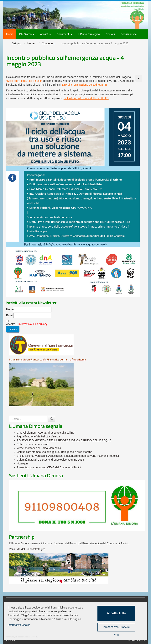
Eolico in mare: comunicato (33, 444)
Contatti (110, 34)
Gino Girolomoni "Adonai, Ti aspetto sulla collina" (46, 433)
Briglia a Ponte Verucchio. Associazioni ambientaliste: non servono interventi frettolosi (68, 456)
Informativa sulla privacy (33, 324)
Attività (45, 34)
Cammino (16, 360)
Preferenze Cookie (116, 627)
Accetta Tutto (116, 613)
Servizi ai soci (129, 34)
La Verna (62, 360)
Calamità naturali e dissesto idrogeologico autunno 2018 (50, 460)
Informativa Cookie (19, 625)
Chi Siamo (27, 34)
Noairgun (22, 463)
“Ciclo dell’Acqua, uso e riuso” (24, 81)
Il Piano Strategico (89, 34)
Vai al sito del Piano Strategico (27, 549)
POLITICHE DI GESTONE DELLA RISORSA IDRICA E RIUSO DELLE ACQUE (64, 440)
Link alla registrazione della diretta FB (84, 85)
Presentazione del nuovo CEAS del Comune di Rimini (49, 467)
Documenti (64, 34)
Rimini (50, 360)
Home (10, 34)
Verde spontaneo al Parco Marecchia (39, 448)
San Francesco (34, 360)
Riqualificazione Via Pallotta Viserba (38, 436)
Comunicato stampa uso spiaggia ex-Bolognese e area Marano (54, 452)
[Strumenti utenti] (139, 78)
